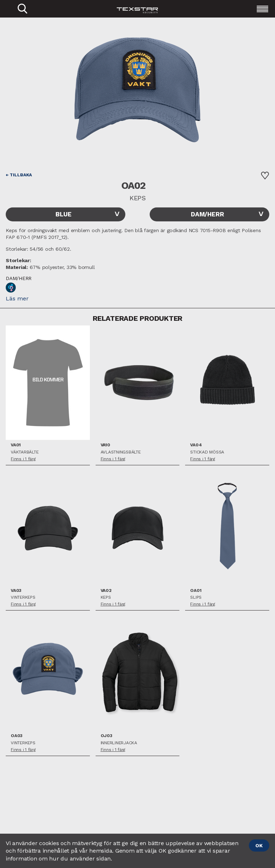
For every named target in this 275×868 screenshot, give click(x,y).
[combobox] (66, 214)
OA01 (196, 591)
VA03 (16, 591)
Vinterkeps (23, 597)
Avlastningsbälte (121, 452)
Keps (106, 597)
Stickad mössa (207, 452)
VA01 (16, 445)
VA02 (106, 591)
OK (259, 845)
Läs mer (17, 298)
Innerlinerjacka (119, 743)
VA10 (105, 445)
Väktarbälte (25, 452)
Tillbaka (21, 175)
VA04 (196, 445)
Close (4, 19)
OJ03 (107, 736)
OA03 (17, 736)
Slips (196, 597)
